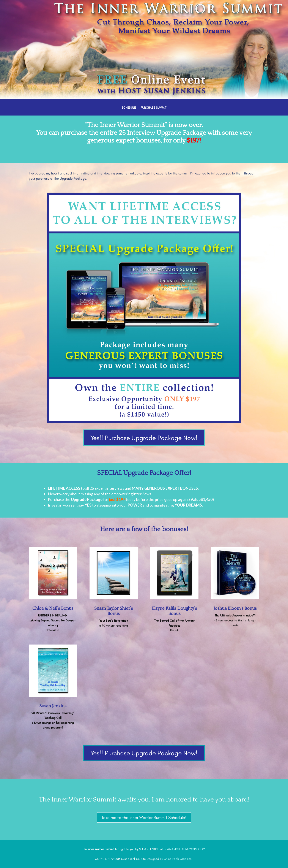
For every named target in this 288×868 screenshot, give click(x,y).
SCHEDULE (129, 108)
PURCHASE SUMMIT (153, 108)
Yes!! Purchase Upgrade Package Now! (144, 438)
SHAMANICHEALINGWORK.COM (184, 849)
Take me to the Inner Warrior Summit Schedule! (144, 817)
